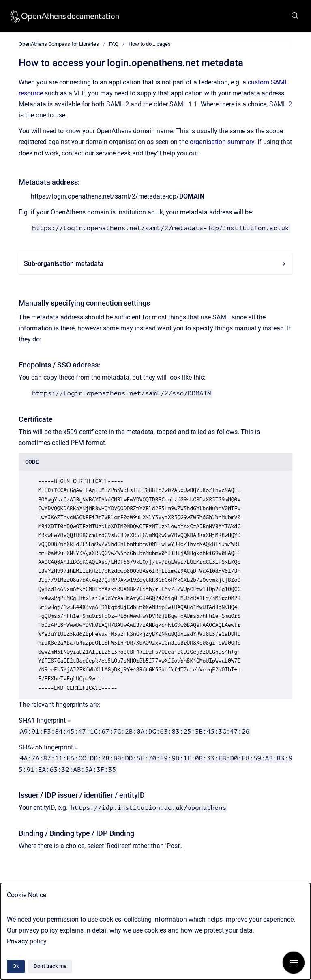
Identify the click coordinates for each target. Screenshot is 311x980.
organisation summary (222, 142)
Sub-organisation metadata (155, 264)
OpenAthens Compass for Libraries (59, 44)
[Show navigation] (294, 963)
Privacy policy (27, 941)
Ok (16, 966)
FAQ (114, 44)
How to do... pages (150, 44)
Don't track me (50, 966)
